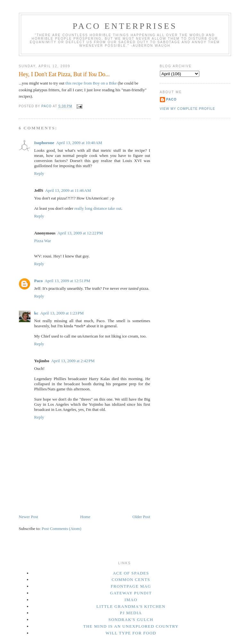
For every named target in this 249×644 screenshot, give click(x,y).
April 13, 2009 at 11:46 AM (68, 190)
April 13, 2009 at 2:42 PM (73, 361)
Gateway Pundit (131, 593)
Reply (39, 173)
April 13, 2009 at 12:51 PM (67, 281)
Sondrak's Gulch (131, 620)
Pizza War (43, 241)
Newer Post (29, 517)
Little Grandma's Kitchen (131, 606)
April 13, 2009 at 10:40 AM (79, 143)
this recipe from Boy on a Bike (91, 83)
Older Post (141, 517)
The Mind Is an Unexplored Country (131, 626)
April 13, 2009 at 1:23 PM (62, 313)
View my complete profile (188, 109)
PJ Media (131, 613)
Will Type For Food (131, 633)
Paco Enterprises (125, 26)
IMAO (131, 600)
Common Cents (131, 579)
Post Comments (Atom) (62, 529)
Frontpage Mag (131, 586)
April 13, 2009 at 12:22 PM (80, 233)
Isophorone (44, 143)
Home (85, 517)
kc (36, 313)
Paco (39, 281)
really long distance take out (98, 208)
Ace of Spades (131, 573)
